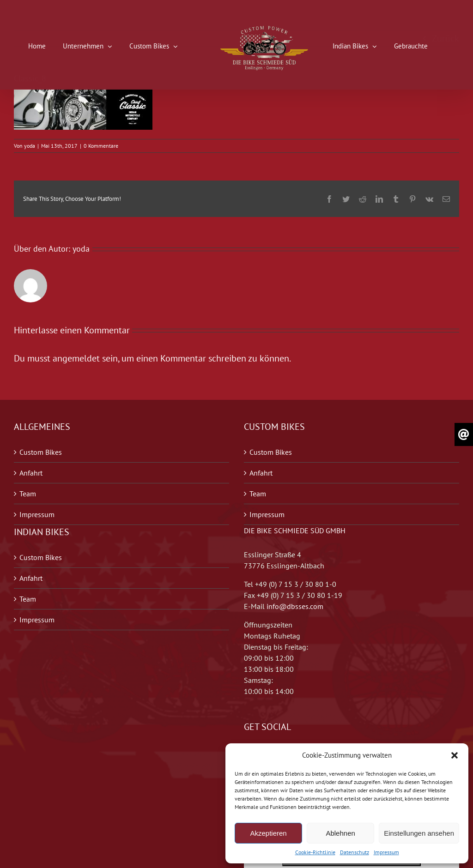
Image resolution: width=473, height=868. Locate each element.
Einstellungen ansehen (419, 833)
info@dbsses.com (295, 606)
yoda (30, 146)
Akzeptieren (268, 833)
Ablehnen (340, 833)
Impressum (386, 852)
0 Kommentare (101, 146)
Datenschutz (355, 852)
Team (28, 494)
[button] (455, 755)
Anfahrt (31, 473)
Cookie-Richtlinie (315, 852)
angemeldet (76, 358)
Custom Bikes (41, 452)
